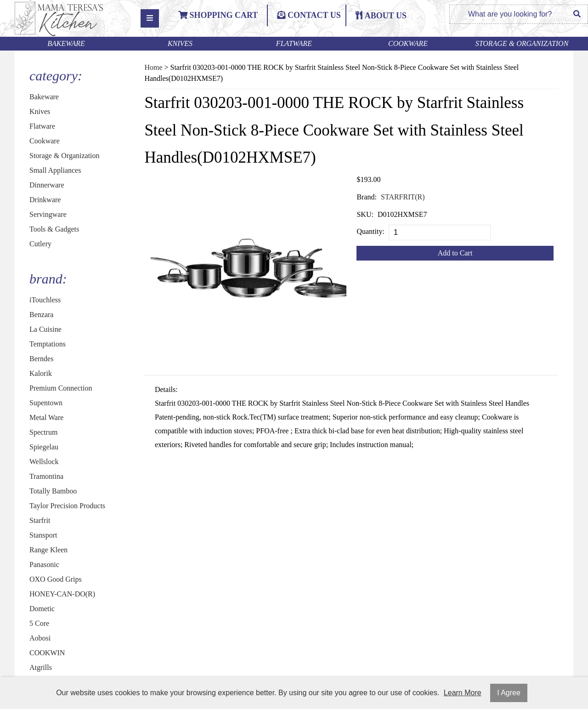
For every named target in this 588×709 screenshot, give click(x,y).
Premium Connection (61, 388)
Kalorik (41, 373)
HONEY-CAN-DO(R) (62, 594)
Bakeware (66, 43)
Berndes (41, 359)
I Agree (509, 693)
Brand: (367, 197)
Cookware (408, 43)
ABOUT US (386, 16)
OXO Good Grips (56, 579)
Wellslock (44, 462)
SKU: (365, 214)
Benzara (41, 315)
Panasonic (44, 564)
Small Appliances (55, 170)
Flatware (294, 43)
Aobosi (40, 638)
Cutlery (40, 244)
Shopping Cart (218, 15)
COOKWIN (47, 653)
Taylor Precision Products (67, 506)
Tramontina (46, 476)
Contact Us (309, 15)
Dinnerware (47, 185)
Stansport (43, 535)
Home (153, 67)
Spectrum (43, 432)
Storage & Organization (522, 43)
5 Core (39, 623)
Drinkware (45, 200)
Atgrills (41, 667)
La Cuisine (45, 329)
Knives (180, 43)
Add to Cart (455, 253)
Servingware (48, 214)
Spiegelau (44, 447)
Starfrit (40, 520)
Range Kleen (48, 550)
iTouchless (45, 300)
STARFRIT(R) (403, 197)
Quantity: (370, 231)
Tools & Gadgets (54, 229)
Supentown (46, 403)
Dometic (42, 609)
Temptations (48, 344)
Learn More (463, 693)
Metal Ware (46, 417)
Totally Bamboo (53, 491)
